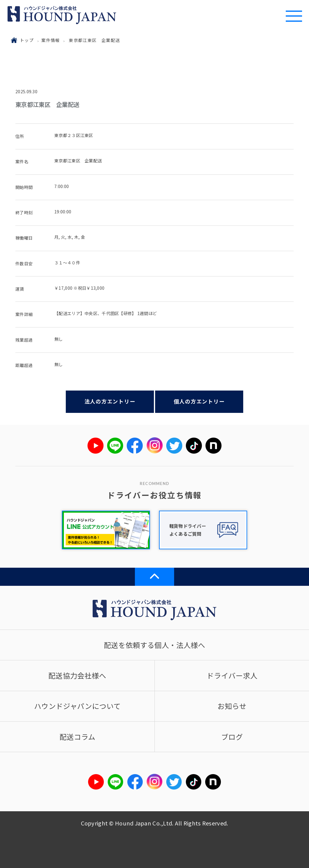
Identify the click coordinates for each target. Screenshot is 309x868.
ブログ (232, 737)
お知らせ (232, 706)
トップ (27, 40)
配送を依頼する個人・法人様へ (154, 645)
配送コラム (77, 737)
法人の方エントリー (110, 401)
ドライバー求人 (232, 675)
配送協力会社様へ (77, 675)
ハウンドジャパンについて (77, 706)
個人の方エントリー (199, 401)
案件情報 (51, 40)
